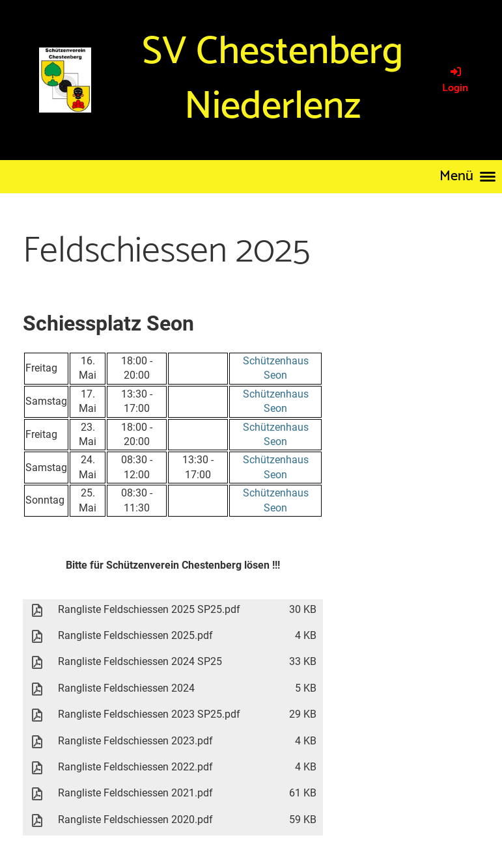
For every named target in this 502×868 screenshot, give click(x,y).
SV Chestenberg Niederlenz (272, 79)
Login (455, 80)
